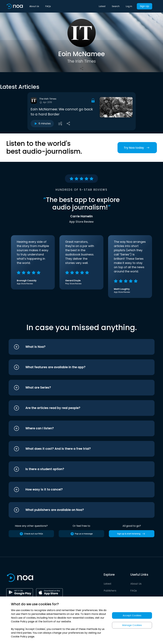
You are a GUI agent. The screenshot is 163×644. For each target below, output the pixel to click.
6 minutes (42, 124)
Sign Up (144, 6)
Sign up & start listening (132, 534)
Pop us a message (81, 534)
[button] (76, 347)
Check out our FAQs (31, 534)
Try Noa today (137, 148)
